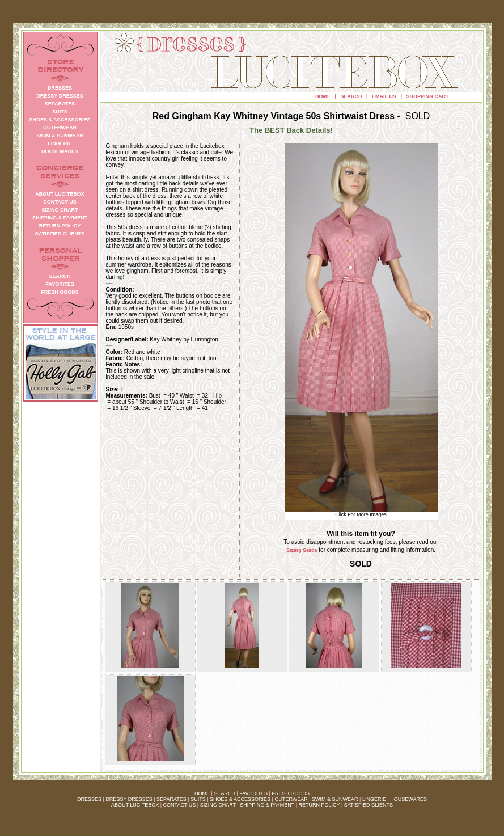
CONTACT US (180, 805)
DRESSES (89, 799)
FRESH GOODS (291, 793)
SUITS (198, 799)
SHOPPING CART (427, 96)
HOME (323, 96)
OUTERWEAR (291, 799)
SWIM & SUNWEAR (335, 799)
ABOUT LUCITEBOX (135, 805)
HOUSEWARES (408, 799)
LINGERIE (374, 799)
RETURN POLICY (319, 805)
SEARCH (351, 96)
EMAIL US (384, 96)
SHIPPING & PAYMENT (267, 805)
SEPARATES (171, 799)
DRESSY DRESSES (129, 799)
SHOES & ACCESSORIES (240, 799)
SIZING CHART (218, 805)
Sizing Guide (302, 550)
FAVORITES (253, 793)
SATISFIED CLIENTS (369, 805)
